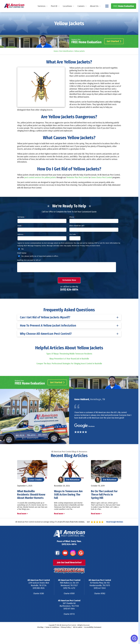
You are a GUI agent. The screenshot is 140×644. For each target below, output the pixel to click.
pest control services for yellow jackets (40, 183)
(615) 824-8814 (127, 3)
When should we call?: (77, 232)
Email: (20, 232)
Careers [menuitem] (81, 12)
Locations (67, 12)
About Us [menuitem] (94, 12)
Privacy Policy (66, 633)
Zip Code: (73, 240)
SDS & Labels (78, 633)
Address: (21, 240)
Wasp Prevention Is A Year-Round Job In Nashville (69, 365)
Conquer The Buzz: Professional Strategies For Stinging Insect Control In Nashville (69, 370)
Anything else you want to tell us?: (29, 266)
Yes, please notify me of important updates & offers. (38, 262)
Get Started (114, 47)
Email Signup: (22, 259)
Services (42, 12)
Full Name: (22, 223)
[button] (134, 638)
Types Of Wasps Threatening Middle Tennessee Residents (69, 360)
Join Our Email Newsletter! (69, 568)
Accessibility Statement (93, 633)
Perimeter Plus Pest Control (77, 183)
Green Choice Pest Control (102, 183)
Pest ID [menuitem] (54, 12)
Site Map (40, 633)
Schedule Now (69, 286)
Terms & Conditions (52, 633)
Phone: (72, 223)
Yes (21, 255)
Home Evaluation (124, 12)
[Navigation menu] (107, 12)
